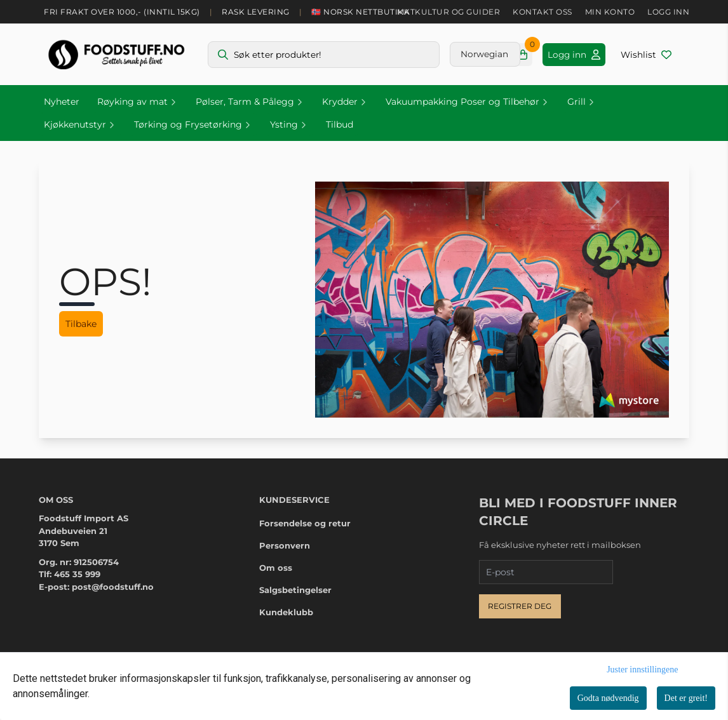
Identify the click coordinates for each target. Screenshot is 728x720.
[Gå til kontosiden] (574, 55)
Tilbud (340, 124)
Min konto (610, 12)
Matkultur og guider (449, 12)
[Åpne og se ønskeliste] (646, 55)
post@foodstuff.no (113, 587)
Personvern (285, 545)
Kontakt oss (543, 12)
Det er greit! (686, 698)
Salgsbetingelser (295, 590)
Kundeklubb (286, 612)
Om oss (276, 568)
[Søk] (324, 55)
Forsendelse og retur (305, 523)
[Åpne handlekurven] (523, 55)
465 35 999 (77, 574)
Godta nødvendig (608, 698)
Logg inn (668, 12)
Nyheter (62, 102)
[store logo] (116, 54)
